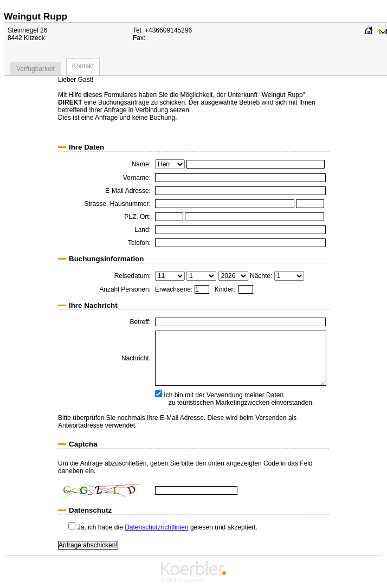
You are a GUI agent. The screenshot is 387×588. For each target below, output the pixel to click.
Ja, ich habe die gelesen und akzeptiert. (163, 527)
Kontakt (83, 66)
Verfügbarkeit (36, 69)
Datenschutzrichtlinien (156, 527)
